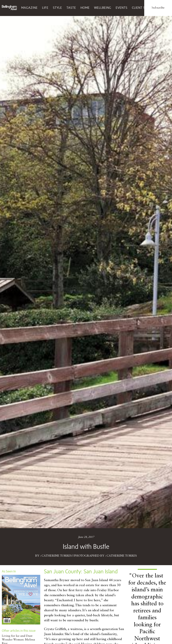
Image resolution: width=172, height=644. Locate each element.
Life (45, 8)
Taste (71, 8)
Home (85, 8)
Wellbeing (103, 8)
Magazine (29, 8)
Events (122, 8)
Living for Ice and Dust (17, 636)
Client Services (145, 8)
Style (57, 8)
